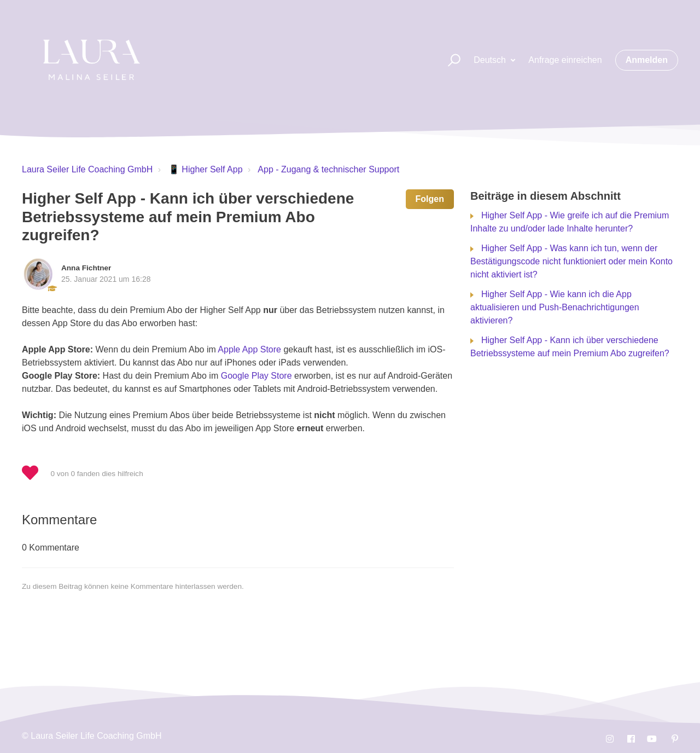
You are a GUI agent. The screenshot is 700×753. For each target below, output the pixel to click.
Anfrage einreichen (565, 60)
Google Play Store (256, 376)
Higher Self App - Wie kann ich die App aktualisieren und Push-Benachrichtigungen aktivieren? (555, 307)
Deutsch (491, 60)
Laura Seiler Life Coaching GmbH (87, 169)
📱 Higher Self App (206, 169)
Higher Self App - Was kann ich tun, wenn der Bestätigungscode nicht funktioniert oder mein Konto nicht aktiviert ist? (571, 261)
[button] (449, 60)
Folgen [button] (430, 199)
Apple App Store (249, 349)
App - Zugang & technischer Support (328, 169)
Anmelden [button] (647, 60)
